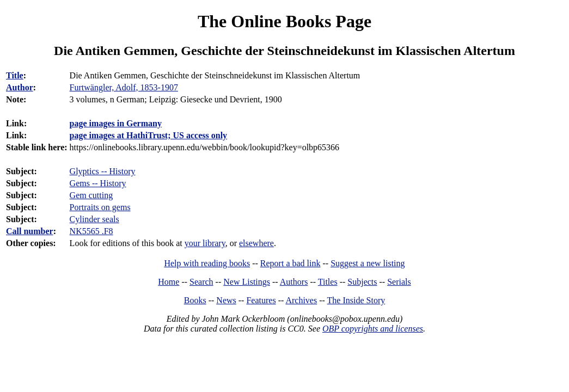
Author (20, 87)
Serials (399, 282)
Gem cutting (91, 195)
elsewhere (256, 243)
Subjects (362, 282)
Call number (30, 231)
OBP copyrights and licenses (373, 329)
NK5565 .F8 (91, 231)
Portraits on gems (100, 207)
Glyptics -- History (103, 171)
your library (205, 243)
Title (15, 75)
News (226, 300)
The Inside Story (356, 300)
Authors (294, 282)
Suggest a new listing (368, 263)
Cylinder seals (94, 219)
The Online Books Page (284, 21)
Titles (328, 282)
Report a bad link (290, 263)
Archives (301, 300)
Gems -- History (98, 183)
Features (261, 300)
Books (195, 300)
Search (201, 282)
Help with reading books (207, 263)
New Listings (247, 282)
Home (169, 282)
